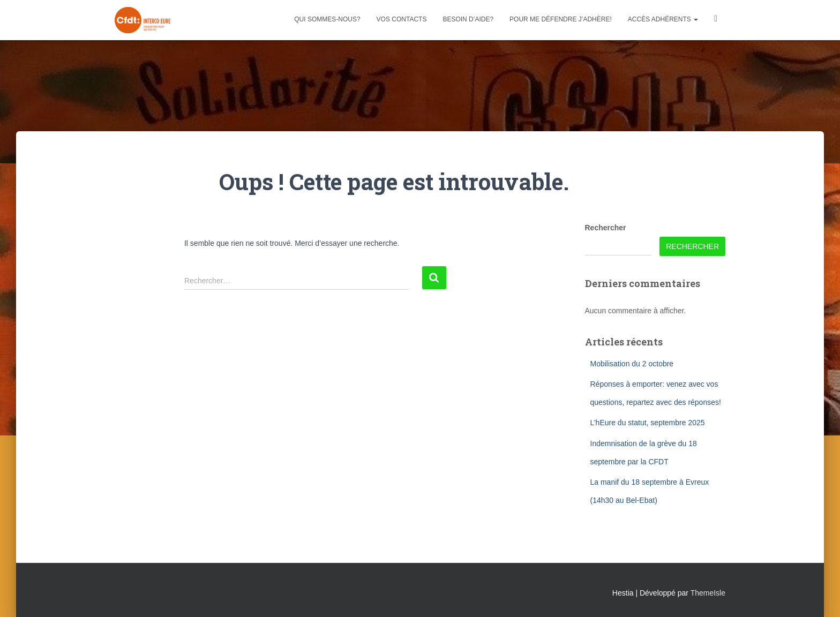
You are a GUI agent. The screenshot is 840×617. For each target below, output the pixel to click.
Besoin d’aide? (468, 19)
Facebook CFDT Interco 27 (716, 20)
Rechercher (606, 228)
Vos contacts (402, 19)
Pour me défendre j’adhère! (561, 19)
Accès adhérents (663, 19)
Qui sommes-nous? (327, 19)
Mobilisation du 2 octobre (632, 364)
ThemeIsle (708, 593)
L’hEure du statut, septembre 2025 (648, 423)
